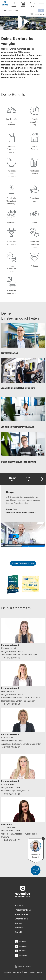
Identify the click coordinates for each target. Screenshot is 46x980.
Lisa (28, 478)
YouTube (20, 951)
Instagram (21, 955)
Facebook (21, 946)
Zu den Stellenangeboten (23, 563)
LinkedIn (20, 942)
